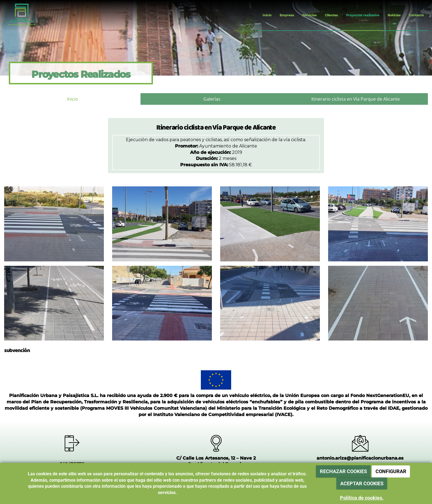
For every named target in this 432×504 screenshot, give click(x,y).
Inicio (267, 15)
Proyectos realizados (363, 15)
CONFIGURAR (391, 471)
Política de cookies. (362, 498)
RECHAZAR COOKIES (343, 471)
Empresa (287, 15)
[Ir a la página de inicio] (17, 15)
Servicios (309, 15)
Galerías (212, 99)
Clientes (331, 15)
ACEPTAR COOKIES (362, 483)
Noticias (394, 15)
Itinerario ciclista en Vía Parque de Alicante (356, 99)
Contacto (416, 15)
